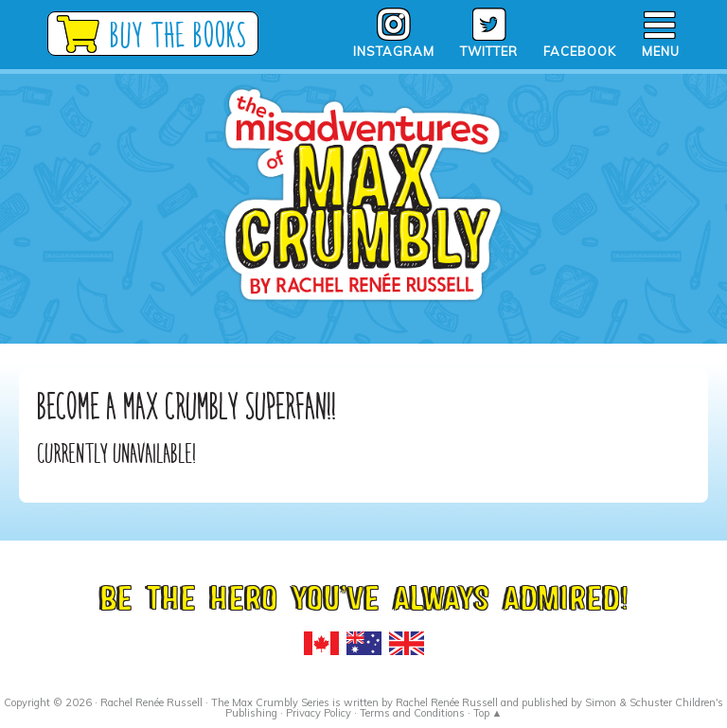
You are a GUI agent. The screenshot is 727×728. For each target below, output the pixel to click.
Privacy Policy (319, 713)
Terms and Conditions (412, 713)
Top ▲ (488, 713)
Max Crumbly (363, 227)
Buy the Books (179, 35)
